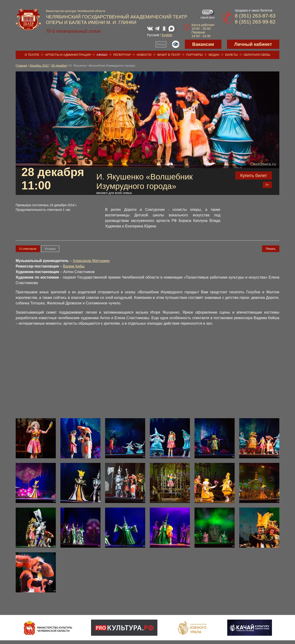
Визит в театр (169, 55)
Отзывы (50, 249)
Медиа (214, 55)
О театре (32, 55)
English (167, 35)
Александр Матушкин (91, 261)
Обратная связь (257, 55)
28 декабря (59, 66)
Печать (271, 249)
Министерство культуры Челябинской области (75, 11)
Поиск (161, 44)
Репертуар (122, 55)
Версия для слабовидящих (176, 44)
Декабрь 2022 (39, 66)
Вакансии (203, 44)
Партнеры (195, 55)
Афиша (102, 55)
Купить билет (254, 175)
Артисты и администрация (68, 55)
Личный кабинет (253, 44)
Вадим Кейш (74, 266)
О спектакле (28, 249)
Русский (153, 35)
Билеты (232, 55)
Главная (21, 66)
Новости (144, 55)
